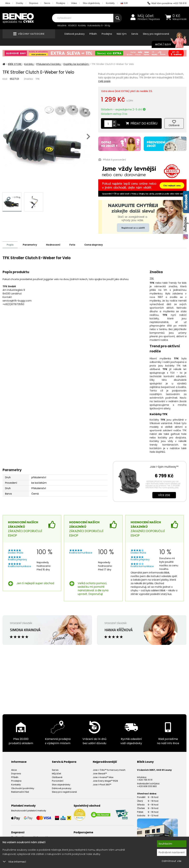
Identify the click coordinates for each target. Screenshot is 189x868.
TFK (38, 79)
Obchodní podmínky (23, 788)
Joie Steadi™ (100, 773)
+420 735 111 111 (145, 780)
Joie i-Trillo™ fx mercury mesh (109, 770)
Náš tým (122, 34)
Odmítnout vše (172, 861)
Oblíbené (57, 777)
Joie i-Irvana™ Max (103, 777)
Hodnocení (55, 245)
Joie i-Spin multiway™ (164, 467)
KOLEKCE (73, 25)
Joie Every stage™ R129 (105, 781)
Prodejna (61, 3)
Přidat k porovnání (112, 160)
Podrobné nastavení (172, 852)
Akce (8, 3)
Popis (10, 245)
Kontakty (110, 3)
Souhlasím (165, 844)
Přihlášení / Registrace (149, 19)
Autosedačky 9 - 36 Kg (99, 25)
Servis (47, 3)
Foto (74, 245)
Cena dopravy (96, 245)
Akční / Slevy (167, 44)
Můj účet (146, 16)
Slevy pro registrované (156, 34)
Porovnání (58, 781)
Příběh (93, 34)
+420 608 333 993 (147, 786)
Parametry (31, 245)
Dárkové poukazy (75, 34)
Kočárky (82, 25)
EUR (124, 3)
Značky (20, 3)
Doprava (34, 3)
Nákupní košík (179, 19)
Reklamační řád (20, 792)
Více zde (164, 495)
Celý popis (104, 81)
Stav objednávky (91, 3)
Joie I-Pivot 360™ (102, 784)
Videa (74, 3)
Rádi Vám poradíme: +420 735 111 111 (167, 3)
